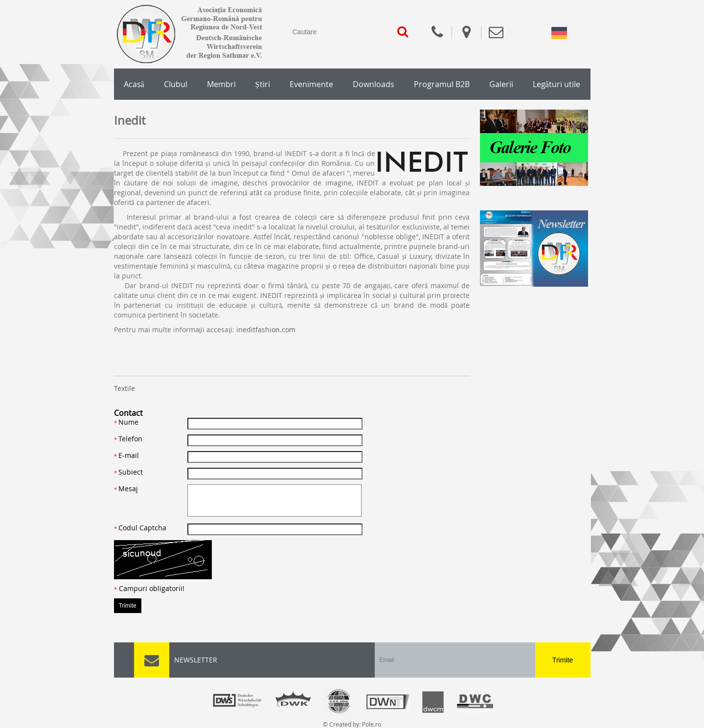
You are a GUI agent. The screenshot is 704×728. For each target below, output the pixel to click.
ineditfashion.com (266, 330)
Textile (125, 388)
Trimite (563, 660)
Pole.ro (372, 724)
